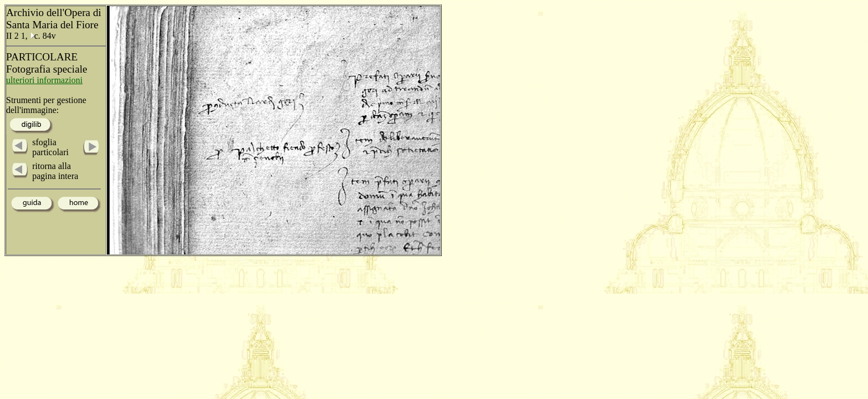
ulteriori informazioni (44, 80)
